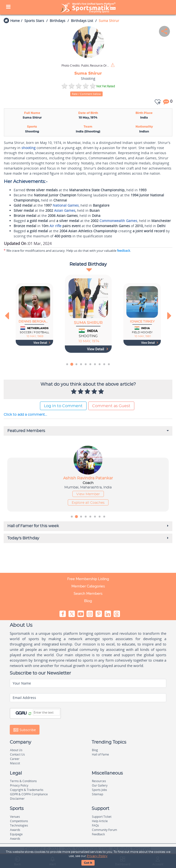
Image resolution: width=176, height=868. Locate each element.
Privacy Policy (97, 856)
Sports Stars (34, 21)
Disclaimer (17, 799)
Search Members (88, 594)
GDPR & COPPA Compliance (29, 794)
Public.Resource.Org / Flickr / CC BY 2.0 (86, 66)
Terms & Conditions (23, 781)
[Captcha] (46, 712)
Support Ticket (102, 817)
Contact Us (17, 754)
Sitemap (98, 794)
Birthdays (58, 21)
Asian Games (65, 210)
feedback (124, 251)
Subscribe (25, 730)
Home (15, 21)
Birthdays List (82, 21)
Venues (15, 817)
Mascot (15, 763)
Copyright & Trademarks (27, 790)
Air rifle (55, 226)
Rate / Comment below (86, 94)
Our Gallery (100, 785)
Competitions (19, 821)
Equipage (16, 834)
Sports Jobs (99, 790)
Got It (88, 863)
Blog (88, 601)
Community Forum (104, 830)
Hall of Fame (100, 754)
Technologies (19, 825)
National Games (66, 205)
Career (15, 759)
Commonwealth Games (118, 221)
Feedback (98, 834)
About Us (16, 750)
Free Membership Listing (88, 579)
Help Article (100, 821)
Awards (15, 830)
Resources (99, 781)
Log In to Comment (63, 406)
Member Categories (88, 586)
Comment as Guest (111, 406)
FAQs (95, 825)
